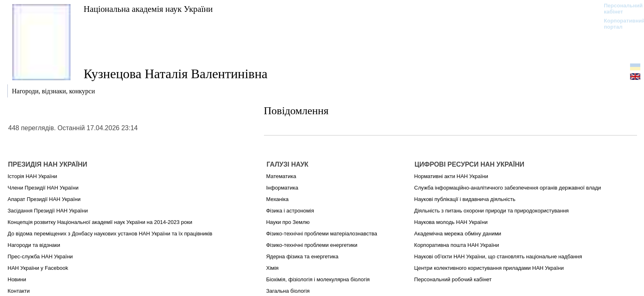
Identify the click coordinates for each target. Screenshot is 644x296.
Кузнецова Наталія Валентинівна (176, 74)
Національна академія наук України (148, 9)
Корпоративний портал (619, 24)
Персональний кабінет (619, 9)
